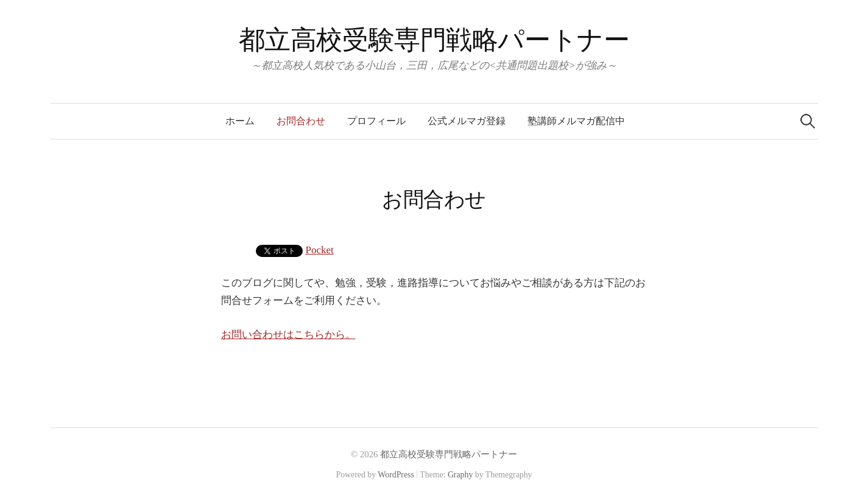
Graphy (460, 475)
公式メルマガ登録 (467, 121)
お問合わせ (301, 121)
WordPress (396, 475)
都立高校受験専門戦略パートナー (434, 40)
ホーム (240, 121)
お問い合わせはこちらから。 (288, 335)
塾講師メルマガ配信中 (576, 121)
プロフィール (376, 121)
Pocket (320, 250)
